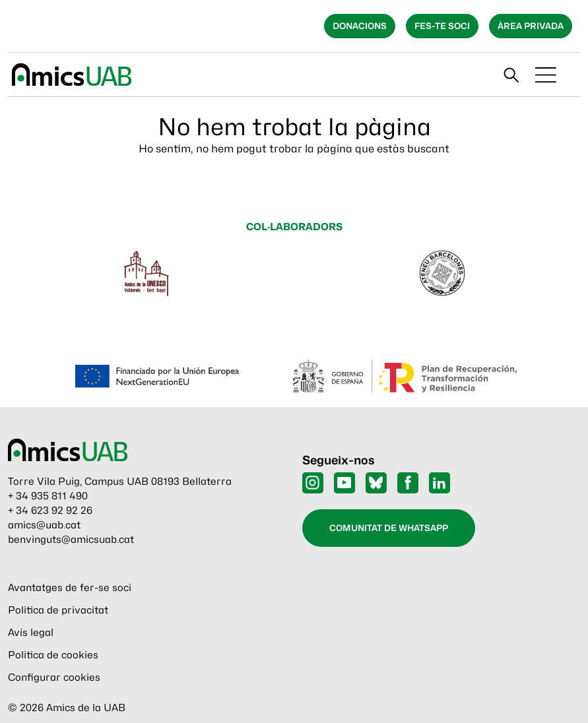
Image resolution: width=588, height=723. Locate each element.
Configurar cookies (54, 677)
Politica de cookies (53, 655)
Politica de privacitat (58, 610)
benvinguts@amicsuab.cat (71, 540)
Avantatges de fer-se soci (70, 588)
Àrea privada (531, 26)
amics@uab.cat (44, 525)
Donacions (360, 26)
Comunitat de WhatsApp (389, 528)
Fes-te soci (442, 26)
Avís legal (31, 633)
